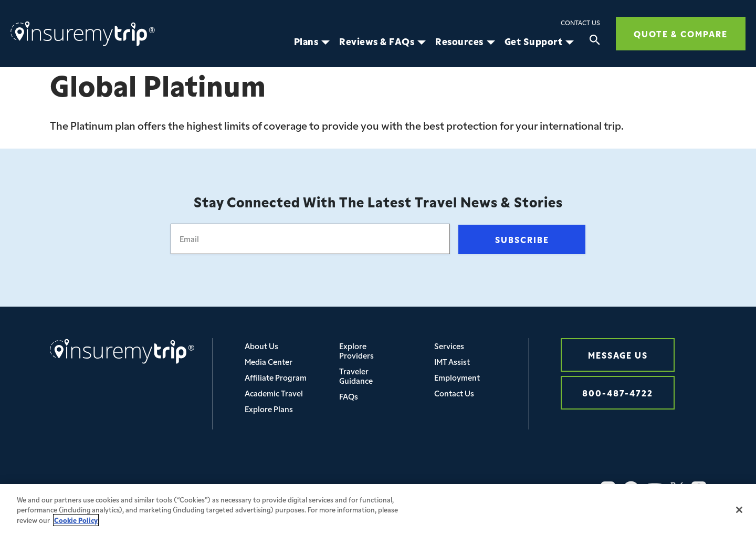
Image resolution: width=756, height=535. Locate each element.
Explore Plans (269, 409)
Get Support (534, 41)
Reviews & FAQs (377, 41)
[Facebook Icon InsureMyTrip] (631, 489)
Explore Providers (356, 350)
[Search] (595, 41)
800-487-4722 (618, 392)
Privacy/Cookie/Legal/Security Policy (244, 489)
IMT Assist (452, 361)
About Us (261, 346)
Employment (457, 377)
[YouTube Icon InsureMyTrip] (655, 489)
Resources (459, 41)
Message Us (618, 355)
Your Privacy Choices (370, 489)
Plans (306, 41)
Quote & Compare (681, 33)
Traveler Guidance (356, 376)
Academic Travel (274, 393)
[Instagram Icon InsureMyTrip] (608, 489)
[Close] (739, 519)
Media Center (269, 361)
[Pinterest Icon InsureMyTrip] (699, 489)
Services (449, 346)
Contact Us (580, 23)
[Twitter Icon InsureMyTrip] (677, 489)
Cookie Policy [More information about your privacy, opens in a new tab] (76, 529)
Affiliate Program (276, 377)
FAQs (349, 396)
